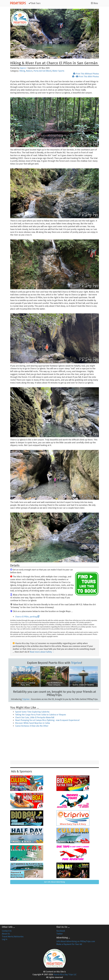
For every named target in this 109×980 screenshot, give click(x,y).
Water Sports (58, 71)
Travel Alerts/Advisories (13, 937)
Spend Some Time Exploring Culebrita (32, 712)
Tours (34, 3)
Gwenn (23, 68)
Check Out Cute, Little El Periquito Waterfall (35, 717)
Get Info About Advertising (54, 882)
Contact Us (7, 931)
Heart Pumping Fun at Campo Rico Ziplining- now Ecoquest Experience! (47, 720)
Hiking (22, 71)
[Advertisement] (55, 744)
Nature (29, 71)
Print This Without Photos (86, 74)
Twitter (60, 934)
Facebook (61, 931)
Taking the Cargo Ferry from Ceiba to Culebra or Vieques (41, 715)
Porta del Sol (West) (42, 71)
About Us (6, 934)
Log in (5, 939)
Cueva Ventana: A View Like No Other (32, 726)
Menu (94, 3)
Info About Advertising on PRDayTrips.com (76, 941)
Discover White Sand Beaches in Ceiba (33, 723)
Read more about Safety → (42, 652)
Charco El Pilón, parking (27, 617)
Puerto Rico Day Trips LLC (65, 975)
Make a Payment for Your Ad (69, 944)
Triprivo (76, 663)
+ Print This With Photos (86, 77)
